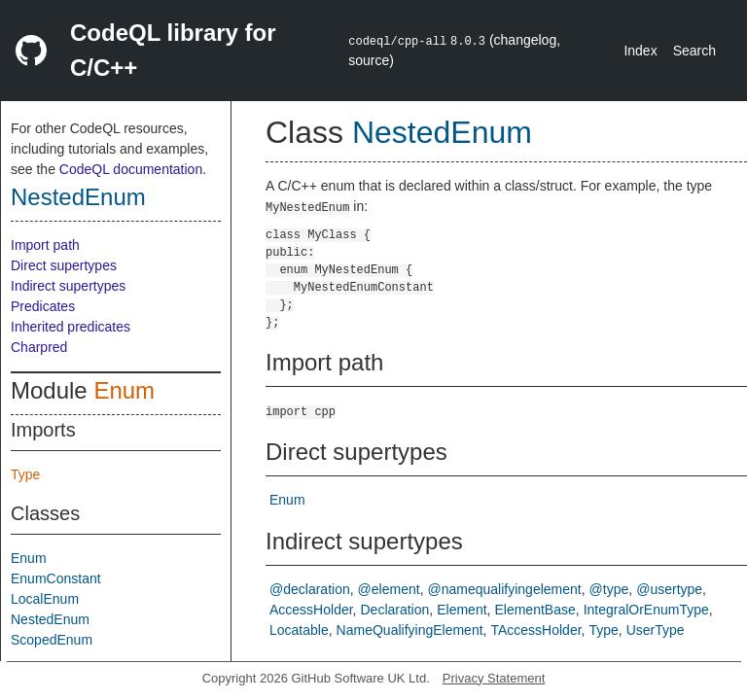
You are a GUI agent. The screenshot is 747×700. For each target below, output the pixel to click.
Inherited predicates (71, 327)
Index (640, 51)
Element (462, 610)
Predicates (43, 306)
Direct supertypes (64, 265)
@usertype (669, 589)
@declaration (310, 589)
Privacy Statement (494, 678)
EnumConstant (56, 578)
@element (389, 589)
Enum (124, 390)
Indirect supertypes (68, 286)
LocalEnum (45, 599)
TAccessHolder (535, 630)
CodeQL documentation (131, 169)
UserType (656, 630)
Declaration (394, 610)
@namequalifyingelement (505, 589)
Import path (45, 245)
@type (609, 589)
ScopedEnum (52, 640)
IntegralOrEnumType (646, 610)
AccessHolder (311, 610)
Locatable (299, 630)
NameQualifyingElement (410, 630)
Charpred (39, 347)
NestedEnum (78, 197)
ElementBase (534, 610)
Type (25, 474)
